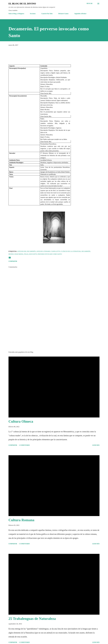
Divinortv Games (63, 14)
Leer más (96, 445)
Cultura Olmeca (21, 421)
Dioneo (11, 254)
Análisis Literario (43, 251)
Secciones (33, 14)
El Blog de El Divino (22, 4)
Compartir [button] (13, 261)
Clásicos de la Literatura (71, 251)
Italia (26, 254)
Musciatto (33, 254)
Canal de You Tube (47, 14)
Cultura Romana (21, 520)
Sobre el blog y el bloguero (16, 14)
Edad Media (19, 254)
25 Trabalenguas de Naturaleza (32, 619)
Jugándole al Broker (80, 14)
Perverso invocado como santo (50, 254)
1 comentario (24, 445)
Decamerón (86, 251)
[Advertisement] (54, 334)
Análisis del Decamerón (27, 251)
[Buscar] (90, 4)
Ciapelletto (56, 251)
